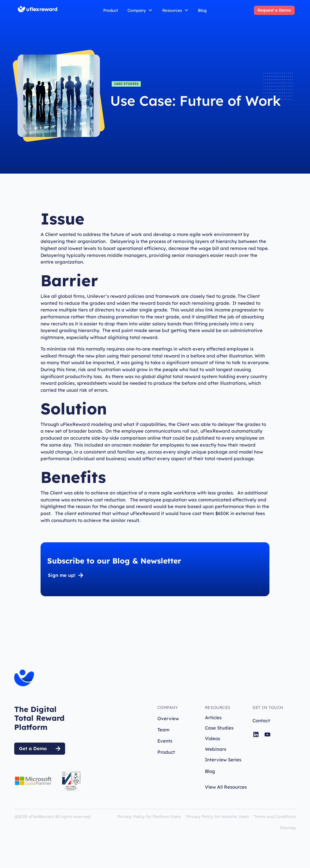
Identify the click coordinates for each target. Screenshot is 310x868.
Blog (202, 10)
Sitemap (288, 828)
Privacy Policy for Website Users (218, 816)
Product (111, 10)
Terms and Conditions (275, 816)
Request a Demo (274, 10)
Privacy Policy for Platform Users (149, 816)
